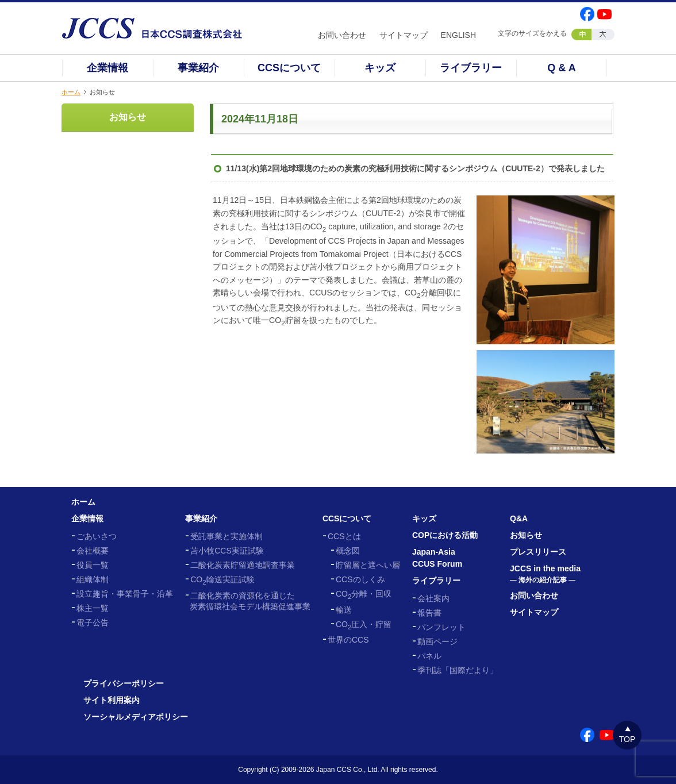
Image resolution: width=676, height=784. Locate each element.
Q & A (561, 68)
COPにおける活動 (445, 535)
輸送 (344, 610)
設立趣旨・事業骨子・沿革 (125, 594)
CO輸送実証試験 (222, 579)
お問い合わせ (342, 35)
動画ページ (437, 641)
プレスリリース (538, 552)
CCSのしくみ (360, 579)
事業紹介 (198, 68)
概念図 (348, 551)
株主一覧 (93, 608)
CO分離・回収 (364, 594)
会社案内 (433, 598)
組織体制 (93, 579)
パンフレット (441, 627)
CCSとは (344, 536)
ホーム (71, 92)
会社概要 (93, 551)
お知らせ (128, 117)
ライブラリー (471, 68)
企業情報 (107, 68)
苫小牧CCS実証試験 (227, 551)
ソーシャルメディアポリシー (136, 717)
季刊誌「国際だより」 (458, 670)
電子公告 (93, 622)
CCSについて (289, 68)
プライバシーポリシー (124, 683)
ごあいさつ (97, 536)
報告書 (429, 613)
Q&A (519, 518)
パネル (429, 656)
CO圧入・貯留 (364, 624)
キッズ (380, 68)
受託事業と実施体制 (226, 536)
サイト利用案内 (112, 700)
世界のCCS (348, 640)
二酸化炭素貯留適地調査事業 (243, 565)
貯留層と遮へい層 (368, 565)
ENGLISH (458, 35)
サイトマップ (404, 35)
